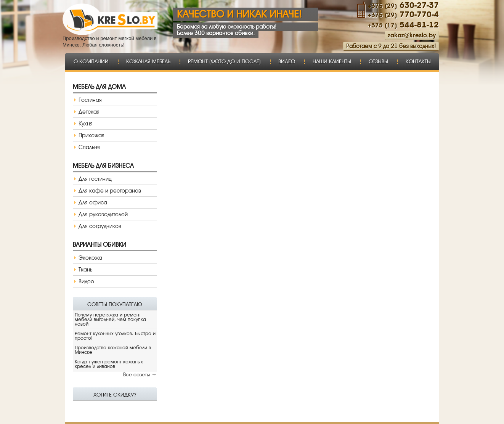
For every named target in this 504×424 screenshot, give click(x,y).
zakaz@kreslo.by (412, 35)
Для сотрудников (100, 226)
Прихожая (91, 135)
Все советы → (140, 374)
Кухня (86, 124)
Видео (287, 61)
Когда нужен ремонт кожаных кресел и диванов (109, 364)
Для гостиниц (95, 179)
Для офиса (93, 202)
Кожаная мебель (148, 61)
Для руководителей (103, 214)
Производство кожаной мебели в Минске (113, 350)
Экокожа (90, 258)
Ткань (85, 270)
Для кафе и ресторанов (110, 191)
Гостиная (90, 100)
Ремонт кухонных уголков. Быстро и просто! (115, 336)
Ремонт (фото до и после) (224, 61)
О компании (91, 61)
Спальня (89, 147)
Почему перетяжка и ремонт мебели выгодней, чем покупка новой (110, 319)
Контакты (418, 61)
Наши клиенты (332, 61)
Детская (89, 112)
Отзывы (378, 61)
